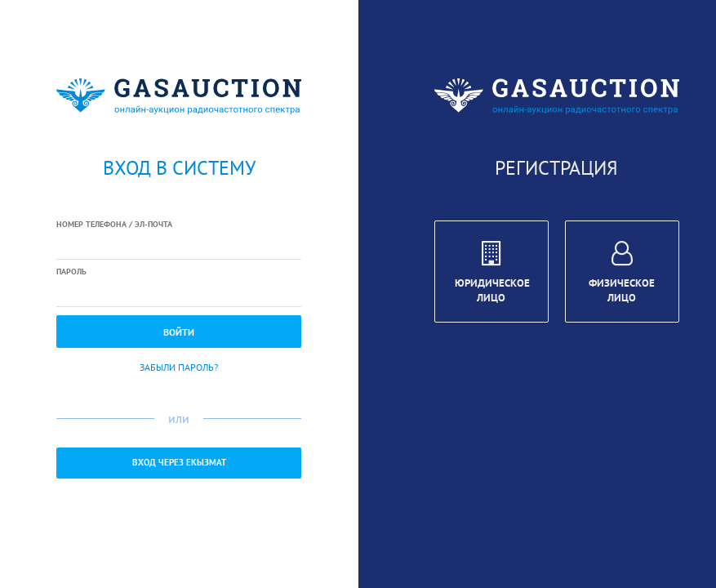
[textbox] (179, 246)
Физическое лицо (622, 274)
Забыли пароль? (179, 367)
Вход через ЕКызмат (179, 462)
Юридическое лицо (492, 274)
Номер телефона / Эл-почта (114, 224)
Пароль (71, 272)
